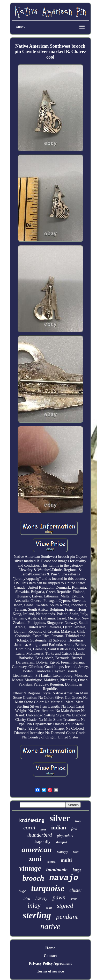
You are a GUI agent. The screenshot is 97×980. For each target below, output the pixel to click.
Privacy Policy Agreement (50, 963)
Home (50, 948)
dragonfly (42, 841)
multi (66, 860)
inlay (34, 905)
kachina (51, 862)
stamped (62, 842)
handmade (57, 869)
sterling (37, 915)
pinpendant (65, 836)
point (49, 908)
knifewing (32, 821)
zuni (35, 859)
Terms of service (50, 971)
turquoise (48, 888)
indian (59, 828)
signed (65, 906)
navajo (64, 878)
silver (60, 818)
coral (29, 827)
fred (74, 829)
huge (22, 891)
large (77, 870)
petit (43, 829)
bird (27, 898)
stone (74, 899)
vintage (30, 868)
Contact (50, 956)
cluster (76, 890)
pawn (59, 897)
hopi (78, 821)
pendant (67, 917)
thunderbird (40, 835)
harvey (41, 898)
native (50, 926)
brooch (33, 878)
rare (76, 852)
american (37, 849)
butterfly (62, 852)
